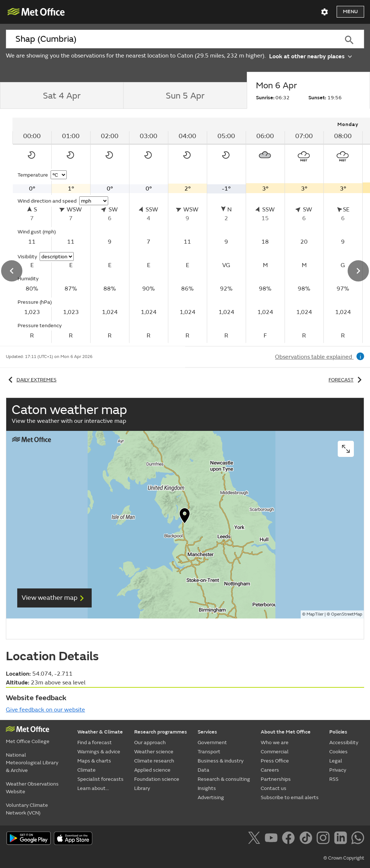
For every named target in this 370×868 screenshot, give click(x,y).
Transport (209, 752)
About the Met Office (286, 732)
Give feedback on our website (45, 710)
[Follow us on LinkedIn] (342, 839)
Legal (336, 761)
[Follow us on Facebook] (290, 839)
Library (142, 788)
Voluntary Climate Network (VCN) (27, 809)
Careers (270, 770)
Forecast (346, 380)
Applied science (152, 770)
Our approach (150, 743)
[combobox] (170, 39)
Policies (338, 732)
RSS (334, 779)
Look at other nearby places (310, 56)
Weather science (154, 752)
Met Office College (28, 741)
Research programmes (161, 732)
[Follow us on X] (255, 839)
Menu (350, 12)
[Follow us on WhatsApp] (358, 839)
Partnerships (276, 779)
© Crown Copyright (344, 858)
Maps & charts (94, 761)
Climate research (154, 761)
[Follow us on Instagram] (324, 839)
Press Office (275, 761)
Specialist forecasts (100, 779)
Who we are (275, 743)
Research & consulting (224, 779)
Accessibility (344, 743)
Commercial (275, 752)
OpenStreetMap (347, 614)
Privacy (338, 770)
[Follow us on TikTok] (307, 839)
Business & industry (221, 761)
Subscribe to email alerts (290, 797)
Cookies (338, 752)
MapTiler (315, 614)
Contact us (274, 788)
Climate (87, 770)
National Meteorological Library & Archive (32, 763)
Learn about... (93, 788)
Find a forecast (95, 743)
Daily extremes (31, 380)
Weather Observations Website (32, 788)
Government (212, 743)
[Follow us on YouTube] (273, 839)
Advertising (211, 797)
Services (207, 732)
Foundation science (157, 779)
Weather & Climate (100, 732)
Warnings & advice (99, 752)
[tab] (62, 96)
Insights (207, 788)
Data (204, 770)
